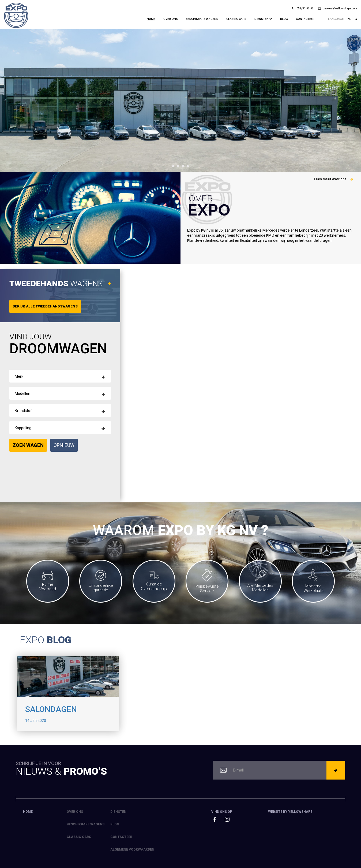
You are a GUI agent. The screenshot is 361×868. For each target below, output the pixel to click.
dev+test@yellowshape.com (338, 8)
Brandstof (23, 411)
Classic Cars (236, 19)
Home (151, 19)
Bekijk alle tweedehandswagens (45, 306)
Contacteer (305, 19)
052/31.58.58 (303, 8)
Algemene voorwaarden (132, 850)
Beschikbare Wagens (202, 19)
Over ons (171, 19)
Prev (7, 101)
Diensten (263, 19)
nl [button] (352, 19)
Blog (284, 19)
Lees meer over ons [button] (333, 179)
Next (354, 101)
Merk (19, 376)
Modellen (22, 394)
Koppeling (23, 428)
